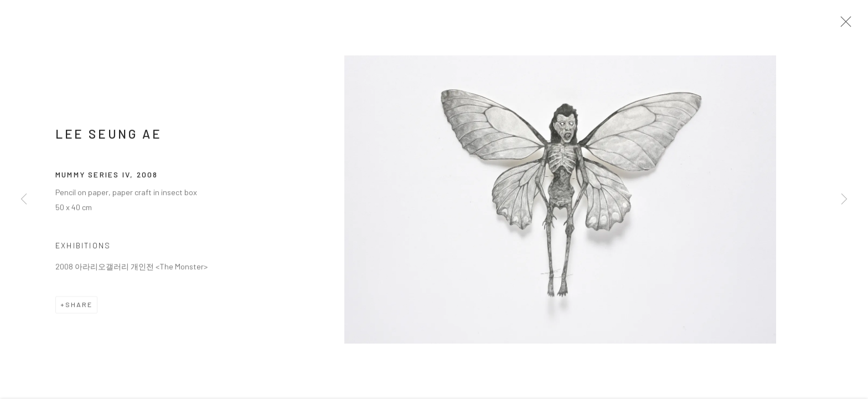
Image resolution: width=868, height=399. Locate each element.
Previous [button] (24, 199)
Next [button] (844, 199)
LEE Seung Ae (108, 138)
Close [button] (847, 25)
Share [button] (79, 309)
